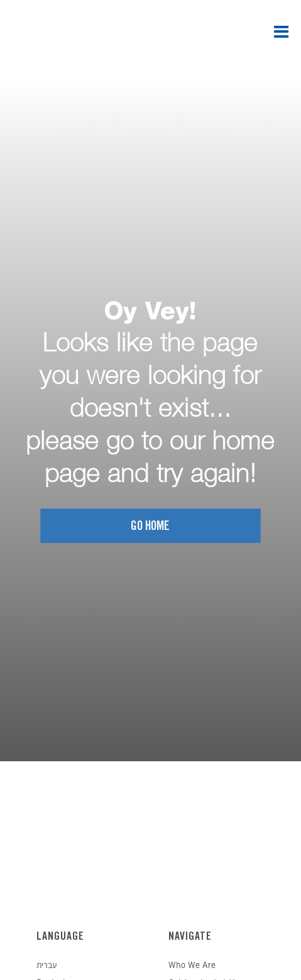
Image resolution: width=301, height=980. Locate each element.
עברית (47, 966)
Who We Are (192, 966)
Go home (150, 526)
